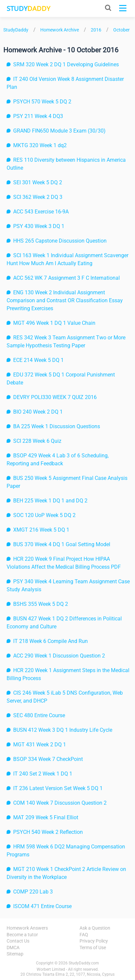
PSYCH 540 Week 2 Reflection (48, 832)
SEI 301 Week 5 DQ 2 (38, 182)
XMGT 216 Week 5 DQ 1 (41, 530)
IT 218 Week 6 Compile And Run (51, 641)
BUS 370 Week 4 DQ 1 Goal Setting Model (62, 544)
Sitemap (15, 954)
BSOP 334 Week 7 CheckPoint (48, 759)
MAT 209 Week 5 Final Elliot (46, 817)
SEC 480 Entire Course (39, 715)
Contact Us (18, 941)
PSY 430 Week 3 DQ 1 (39, 226)
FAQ (84, 935)
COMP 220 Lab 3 (33, 892)
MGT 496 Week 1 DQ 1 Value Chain (54, 323)
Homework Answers (27, 928)
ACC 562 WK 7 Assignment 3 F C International (67, 278)
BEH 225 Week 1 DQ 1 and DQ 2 (50, 501)
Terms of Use (93, 948)
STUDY (28, 8)
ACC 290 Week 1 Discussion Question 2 (59, 656)
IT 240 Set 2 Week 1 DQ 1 (43, 774)
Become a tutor (22, 935)
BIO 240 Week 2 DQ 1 (38, 412)
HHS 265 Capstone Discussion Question (60, 241)
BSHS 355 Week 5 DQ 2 (41, 604)
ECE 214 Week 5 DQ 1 (38, 360)
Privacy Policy (94, 941)
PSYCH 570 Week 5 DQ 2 (42, 102)
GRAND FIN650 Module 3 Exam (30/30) (59, 131)
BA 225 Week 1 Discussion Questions (57, 426)
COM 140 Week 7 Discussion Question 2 (60, 803)
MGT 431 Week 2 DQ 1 (40, 745)
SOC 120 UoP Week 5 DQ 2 (44, 515)
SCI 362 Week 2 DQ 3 (38, 197)
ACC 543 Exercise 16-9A (41, 212)
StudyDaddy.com (84, 963)
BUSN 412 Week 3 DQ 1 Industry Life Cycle (63, 730)
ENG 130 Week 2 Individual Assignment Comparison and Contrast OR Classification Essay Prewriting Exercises (65, 300)
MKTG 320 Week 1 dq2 (40, 145)
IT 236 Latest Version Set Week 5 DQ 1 (58, 788)
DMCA (13, 948)
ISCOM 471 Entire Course (42, 906)
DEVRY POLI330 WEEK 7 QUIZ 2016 (55, 397)
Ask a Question (95, 928)
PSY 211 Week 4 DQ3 (38, 116)
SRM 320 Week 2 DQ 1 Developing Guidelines (66, 64)
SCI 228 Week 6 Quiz (37, 441)
